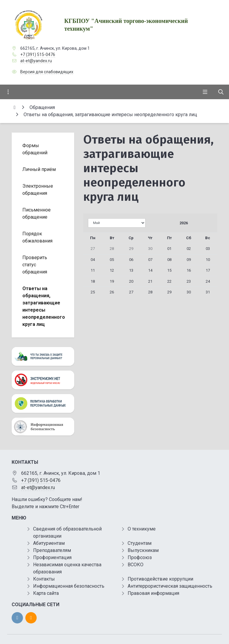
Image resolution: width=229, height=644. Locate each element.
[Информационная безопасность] (43, 426)
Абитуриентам (49, 543)
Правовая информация (153, 593)
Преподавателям (52, 550)
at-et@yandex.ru (36, 61)
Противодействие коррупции (160, 579)
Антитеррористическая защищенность (170, 586)
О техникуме (142, 529)
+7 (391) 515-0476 (38, 55)
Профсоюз (140, 557)
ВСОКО (136, 565)
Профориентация (52, 557)
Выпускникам (143, 550)
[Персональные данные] (43, 356)
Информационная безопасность (69, 586)
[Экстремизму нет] (43, 380)
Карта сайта (46, 593)
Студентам (140, 543)
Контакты (44, 579)
